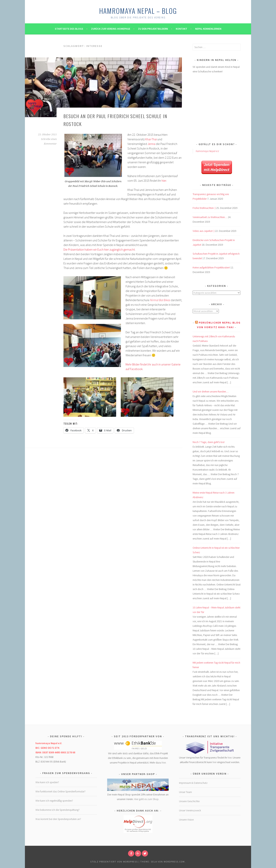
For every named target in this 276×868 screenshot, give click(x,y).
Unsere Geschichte (189, 801)
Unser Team (185, 792)
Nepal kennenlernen (208, 29)
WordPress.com (174, 862)
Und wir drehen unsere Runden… (211, 391)
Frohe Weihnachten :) (204, 208)
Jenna (151, 144)
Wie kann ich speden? (47, 782)
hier (164, 181)
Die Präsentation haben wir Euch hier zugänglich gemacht (99, 249)
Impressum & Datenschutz (193, 783)
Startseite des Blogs (69, 29)
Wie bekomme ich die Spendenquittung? (58, 810)
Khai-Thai (151, 139)
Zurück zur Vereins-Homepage (111, 29)
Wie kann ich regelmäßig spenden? (54, 801)
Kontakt (182, 29)
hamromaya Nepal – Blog (138, 11)
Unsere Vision (186, 820)
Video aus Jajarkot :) (204, 231)
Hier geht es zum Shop (146, 799)
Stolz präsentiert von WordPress (114, 862)
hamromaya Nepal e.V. (207, 151)
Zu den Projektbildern (153, 29)
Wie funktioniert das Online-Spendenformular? (60, 791)
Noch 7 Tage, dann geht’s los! (209, 442)
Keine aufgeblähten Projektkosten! (211, 267)
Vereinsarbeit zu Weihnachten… (210, 217)
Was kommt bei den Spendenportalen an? (58, 819)
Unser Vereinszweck (190, 810)
